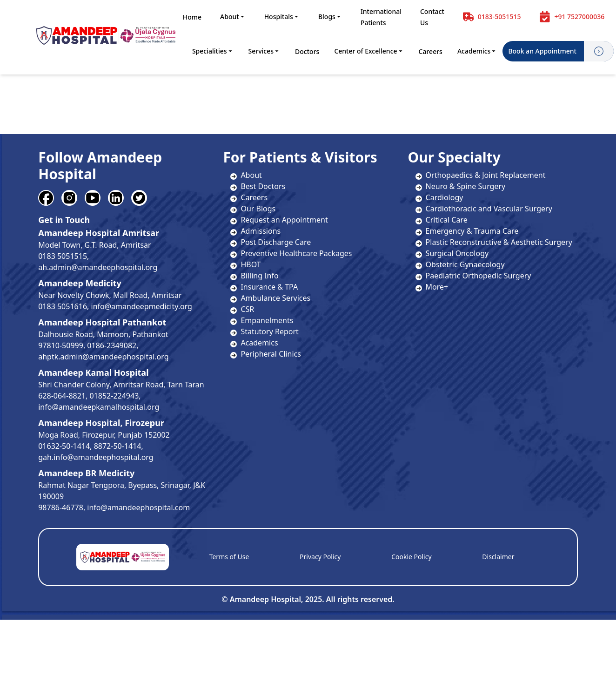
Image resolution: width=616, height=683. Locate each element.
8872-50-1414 (118, 446)
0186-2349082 (112, 345)
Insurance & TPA (269, 287)
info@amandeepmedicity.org (142, 306)
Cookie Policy (411, 557)
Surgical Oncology (452, 253)
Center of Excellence (369, 51)
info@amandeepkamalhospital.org (99, 407)
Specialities (213, 51)
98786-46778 (61, 507)
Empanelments (267, 320)
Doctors (307, 51)
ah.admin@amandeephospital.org (98, 267)
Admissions (261, 231)
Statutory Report (269, 331)
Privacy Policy (320, 557)
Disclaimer (498, 557)
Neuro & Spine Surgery (461, 186)
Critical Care (442, 220)
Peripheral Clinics (271, 354)
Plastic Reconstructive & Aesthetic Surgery (494, 242)
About (233, 17)
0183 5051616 (63, 306)
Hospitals (282, 17)
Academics (477, 51)
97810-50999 (61, 345)
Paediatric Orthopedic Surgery (473, 276)
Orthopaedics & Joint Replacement (481, 175)
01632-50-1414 (64, 446)
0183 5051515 (63, 256)
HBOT (251, 264)
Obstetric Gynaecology (460, 264)
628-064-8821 (62, 396)
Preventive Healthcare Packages (296, 253)
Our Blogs (258, 209)
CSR (247, 309)
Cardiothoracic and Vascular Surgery (484, 209)
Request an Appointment (284, 220)
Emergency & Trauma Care (467, 231)
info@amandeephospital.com (138, 507)
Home (192, 17)
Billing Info (259, 276)
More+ (432, 287)
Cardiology (439, 197)
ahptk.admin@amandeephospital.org (103, 357)
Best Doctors (263, 186)
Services (264, 51)
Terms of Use (229, 557)
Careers (431, 51)
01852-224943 (114, 396)
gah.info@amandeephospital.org (96, 457)
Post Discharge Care (276, 242)
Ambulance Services (275, 298)
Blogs (330, 17)
